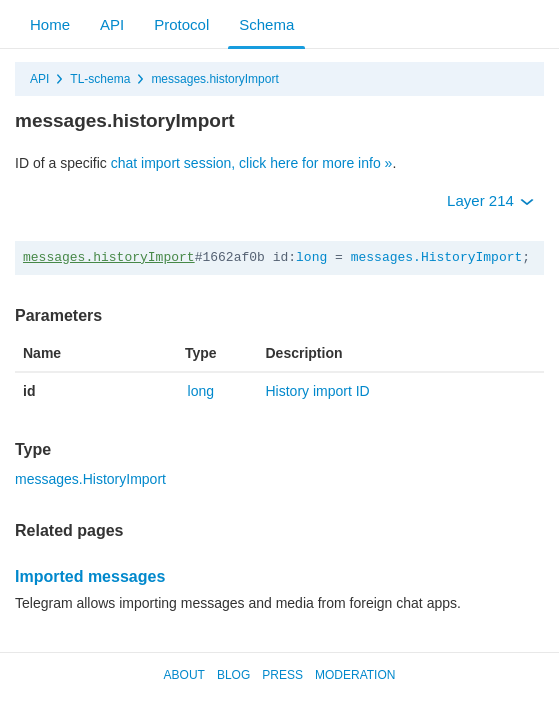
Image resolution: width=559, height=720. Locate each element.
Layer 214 (490, 200)
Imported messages (90, 576)
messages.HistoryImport (437, 257)
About (184, 675)
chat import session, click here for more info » (252, 163)
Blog (233, 675)
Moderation (355, 675)
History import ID (318, 391)
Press (282, 675)
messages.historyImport (214, 79)
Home (50, 24)
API (112, 24)
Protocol (181, 24)
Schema (266, 24)
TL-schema (100, 79)
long (311, 257)
